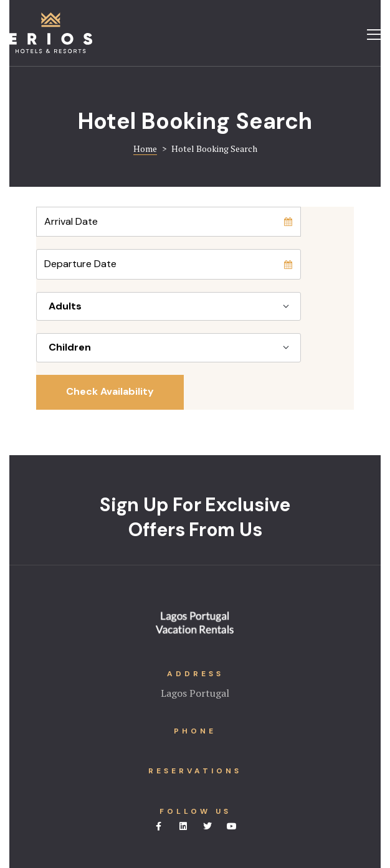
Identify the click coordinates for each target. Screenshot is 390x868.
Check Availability (110, 391)
